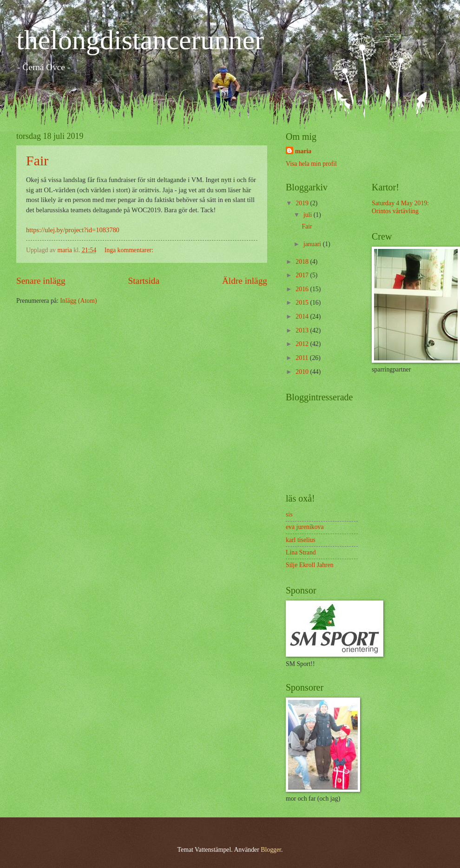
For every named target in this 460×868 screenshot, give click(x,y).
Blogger (271, 850)
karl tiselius (301, 540)
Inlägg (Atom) (78, 301)
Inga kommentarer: (130, 250)
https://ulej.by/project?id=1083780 (73, 230)
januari (313, 244)
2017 (303, 275)
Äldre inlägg (245, 281)
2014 (303, 317)
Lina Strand (301, 552)
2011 (303, 358)
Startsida (144, 281)
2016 (303, 289)
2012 (303, 344)
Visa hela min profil (311, 164)
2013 (303, 330)
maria (303, 151)
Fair (37, 160)
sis (289, 514)
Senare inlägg (41, 281)
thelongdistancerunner (140, 40)
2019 (303, 203)
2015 (303, 303)
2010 (303, 372)
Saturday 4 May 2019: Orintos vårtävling (400, 207)
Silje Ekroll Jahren (310, 565)
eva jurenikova (305, 527)
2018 (303, 262)
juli (309, 215)
